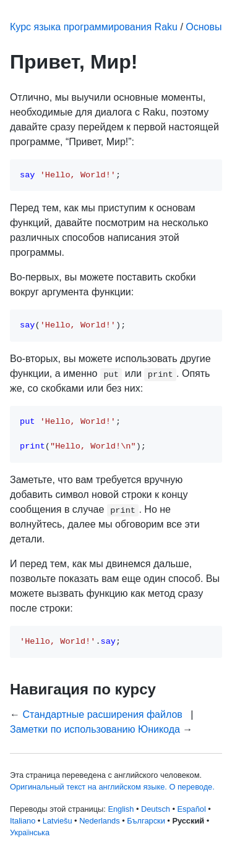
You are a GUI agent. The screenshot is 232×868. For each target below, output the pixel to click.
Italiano (23, 821)
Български (146, 821)
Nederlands (99, 821)
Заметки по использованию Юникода (95, 729)
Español (192, 809)
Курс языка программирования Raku (94, 27)
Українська (30, 832)
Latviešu (58, 821)
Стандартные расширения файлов (102, 714)
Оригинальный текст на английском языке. (88, 787)
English (121, 809)
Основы (204, 27)
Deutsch (156, 809)
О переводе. (191, 787)
